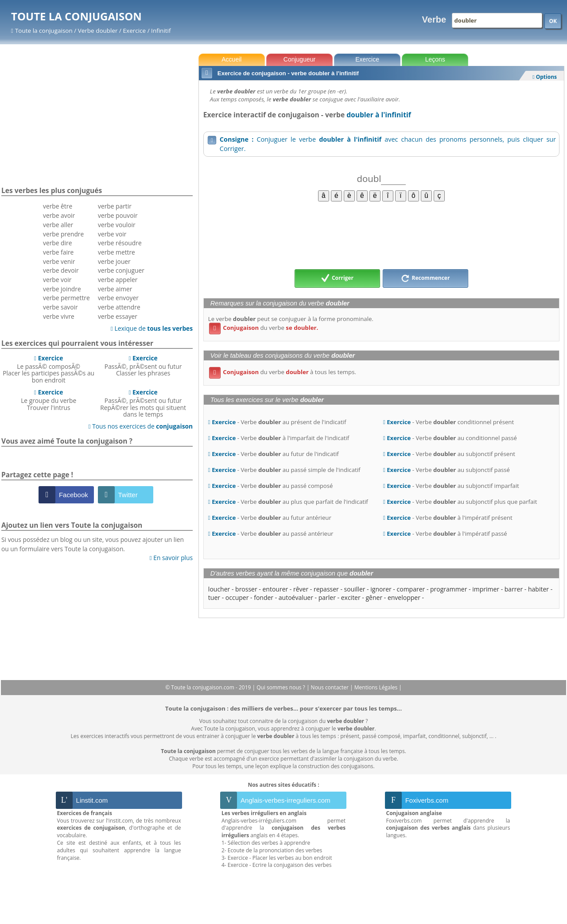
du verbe (264, 328)
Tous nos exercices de (141, 426)
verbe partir (115, 206)
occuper (237, 597)
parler (327, 597)
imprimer (486, 589)
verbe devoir (61, 270)
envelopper (404, 597)
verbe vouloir (117, 225)
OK (553, 21)
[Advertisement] (381, 235)
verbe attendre (119, 307)
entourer (275, 589)
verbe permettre (66, 298)
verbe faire (58, 252)
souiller (355, 589)
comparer (411, 589)
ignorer (381, 589)
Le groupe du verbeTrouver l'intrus (49, 400)
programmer (449, 589)
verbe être (58, 206)
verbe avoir (59, 215)
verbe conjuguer (121, 270)
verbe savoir (60, 307)
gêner (374, 597)
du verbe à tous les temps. (283, 372)
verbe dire (57, 243)
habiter (538, 589)
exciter (351, 597)
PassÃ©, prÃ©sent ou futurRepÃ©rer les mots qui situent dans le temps (143, 403)
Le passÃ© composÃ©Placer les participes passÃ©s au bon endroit (49, 369)
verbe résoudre (120, 243)
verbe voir (57, 280)
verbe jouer (114, 261)
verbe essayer (118, 316)
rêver (301, 589)
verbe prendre (63, 234)
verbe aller (58, 225)
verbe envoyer (118, 298)
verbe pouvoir (118, 215)
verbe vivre (59, 316)
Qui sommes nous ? (282, 687)
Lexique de (152, 328)
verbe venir (59, 261)
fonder (264, 597)
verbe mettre (117, 252)
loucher (219, 589)
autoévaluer (296, 597)
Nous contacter (331, 687)
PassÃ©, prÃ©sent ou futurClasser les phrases (143, 366)
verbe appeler (118, 280)
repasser (326, 589)
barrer (514, 589)
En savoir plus (171, 558)
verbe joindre (62, 289)
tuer (214, 597)
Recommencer (425, 278)
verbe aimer (115, 289)
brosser (246, 589)
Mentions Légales (377, 687)
